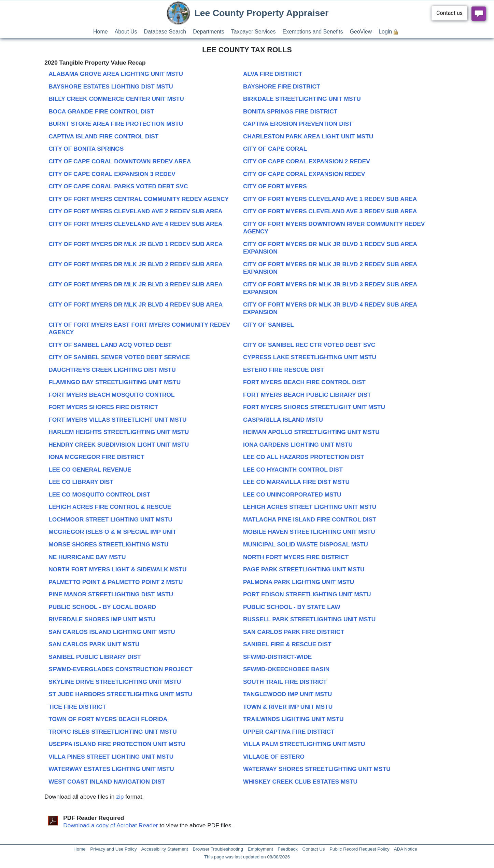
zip (120, 797)
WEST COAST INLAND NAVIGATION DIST (107, 782)
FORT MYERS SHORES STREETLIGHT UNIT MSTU (314, 407)
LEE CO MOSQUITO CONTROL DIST (99, 494)
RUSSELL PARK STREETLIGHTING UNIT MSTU (309, 619)
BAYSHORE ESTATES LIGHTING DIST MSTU (111, 86)
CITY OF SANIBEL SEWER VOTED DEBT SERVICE (119, 357)
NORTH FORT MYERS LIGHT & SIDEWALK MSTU (117, 569)
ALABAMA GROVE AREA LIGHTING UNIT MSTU (116, 74)
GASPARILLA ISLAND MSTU (283, 420)
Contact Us (314, 849)
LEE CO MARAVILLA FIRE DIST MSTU (296, 482)
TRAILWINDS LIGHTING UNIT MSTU (293, 719)
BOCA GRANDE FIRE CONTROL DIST (101, 111)
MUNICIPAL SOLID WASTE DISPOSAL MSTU (306, 544)
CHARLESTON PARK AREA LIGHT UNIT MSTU (308, 136)
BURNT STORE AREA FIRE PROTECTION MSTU (116, 124)
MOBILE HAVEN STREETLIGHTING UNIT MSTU (309, 532)
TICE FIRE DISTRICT (77, 707)
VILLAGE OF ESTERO (274, 757)
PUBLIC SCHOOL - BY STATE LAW (292, 607)
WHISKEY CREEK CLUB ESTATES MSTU (300, 782)
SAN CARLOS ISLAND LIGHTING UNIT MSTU (112, 632)
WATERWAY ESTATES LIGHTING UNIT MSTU (111, 769)
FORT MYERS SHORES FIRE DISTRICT (103, 407)
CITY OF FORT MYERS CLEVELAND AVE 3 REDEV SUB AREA (330, 211)
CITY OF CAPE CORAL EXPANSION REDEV (304, 174)
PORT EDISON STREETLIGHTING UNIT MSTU (307, 594)
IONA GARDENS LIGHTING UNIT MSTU (298, 445)
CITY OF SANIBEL (269, 325)
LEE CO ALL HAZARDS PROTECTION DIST (304, 457)
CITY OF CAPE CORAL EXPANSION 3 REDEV (112, 174)
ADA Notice (406, 849)
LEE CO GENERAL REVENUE (90, 470)
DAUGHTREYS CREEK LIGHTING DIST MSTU (112, 370)
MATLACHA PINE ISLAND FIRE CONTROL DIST (310, 519)
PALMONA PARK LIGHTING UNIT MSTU (299, 582)
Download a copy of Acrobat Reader (110, 825)
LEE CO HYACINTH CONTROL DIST (293, 470)
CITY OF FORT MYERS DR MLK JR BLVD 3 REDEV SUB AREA (136, 284)
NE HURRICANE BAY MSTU (87, 557)
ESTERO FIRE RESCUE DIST (284, 370)
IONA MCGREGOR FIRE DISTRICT (96, 457)
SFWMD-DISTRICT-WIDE (277, 657)
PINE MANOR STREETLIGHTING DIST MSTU (111, 594)
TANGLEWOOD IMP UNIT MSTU (287, 694)
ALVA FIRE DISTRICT (273, 74)
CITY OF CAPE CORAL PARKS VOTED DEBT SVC (118, 186)
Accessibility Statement (165, 849)
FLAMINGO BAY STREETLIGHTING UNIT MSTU (115, 382)
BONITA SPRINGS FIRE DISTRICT (290, 111)
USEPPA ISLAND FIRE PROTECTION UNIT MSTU (117, 744)
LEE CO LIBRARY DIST (81, 482)
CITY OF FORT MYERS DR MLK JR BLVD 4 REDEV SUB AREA (136, 304)
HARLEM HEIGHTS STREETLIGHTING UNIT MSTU (119, 432)
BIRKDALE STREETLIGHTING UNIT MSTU (302, 99)
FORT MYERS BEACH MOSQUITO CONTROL (111, 395)
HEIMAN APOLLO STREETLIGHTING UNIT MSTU (311, 432)
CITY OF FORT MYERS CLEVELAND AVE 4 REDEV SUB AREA (135, 224)
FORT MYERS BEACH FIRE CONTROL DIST (304, 382)
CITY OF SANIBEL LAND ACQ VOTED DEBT (110, 345)
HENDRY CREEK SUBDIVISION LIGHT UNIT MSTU (119, 445)
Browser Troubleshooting (218, 849)
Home (101, 32)
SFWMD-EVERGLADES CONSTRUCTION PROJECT (121, 669)
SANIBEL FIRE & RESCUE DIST (287, 644)
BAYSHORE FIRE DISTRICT (282, 86)
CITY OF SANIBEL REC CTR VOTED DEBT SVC (309, 345)
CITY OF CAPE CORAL (275, 149)
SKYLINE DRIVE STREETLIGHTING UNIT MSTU (115, 682)
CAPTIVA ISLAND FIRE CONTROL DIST (103, 136)
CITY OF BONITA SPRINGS (86, 149)
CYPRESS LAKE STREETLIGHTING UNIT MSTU (310, 357)
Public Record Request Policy (359, 849)
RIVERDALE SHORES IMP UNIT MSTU (102, 619)
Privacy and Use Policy (113, 849)
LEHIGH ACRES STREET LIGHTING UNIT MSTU (310, 507)
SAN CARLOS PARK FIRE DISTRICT (294, 632)
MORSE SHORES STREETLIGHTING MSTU (108, 544)
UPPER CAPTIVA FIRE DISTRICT (289, 732)
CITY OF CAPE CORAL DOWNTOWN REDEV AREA (120, 161)
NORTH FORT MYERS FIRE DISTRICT (296, 557)
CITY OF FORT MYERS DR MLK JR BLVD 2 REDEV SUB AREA (136, 264)
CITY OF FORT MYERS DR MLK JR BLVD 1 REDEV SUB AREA (136, 244)
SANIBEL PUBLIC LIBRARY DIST (95, 657)
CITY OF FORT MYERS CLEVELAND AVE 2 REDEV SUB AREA (135, 211)
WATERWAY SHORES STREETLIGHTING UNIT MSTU (317, 769)
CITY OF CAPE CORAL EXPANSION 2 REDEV (307, 161)
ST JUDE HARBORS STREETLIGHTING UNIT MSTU (120, 694)
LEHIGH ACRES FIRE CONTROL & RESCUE (110, 507)
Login (385, 32)
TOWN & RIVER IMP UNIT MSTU (288, 707)
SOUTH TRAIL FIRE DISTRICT (285, 682)
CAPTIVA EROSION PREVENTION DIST (298, 124)
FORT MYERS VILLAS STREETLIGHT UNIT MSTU (117, 420)
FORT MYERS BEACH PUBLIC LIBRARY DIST (307, 395)
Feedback (288, 849)
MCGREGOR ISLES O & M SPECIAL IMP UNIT (112, 532)
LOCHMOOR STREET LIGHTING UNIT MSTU (110, 519)
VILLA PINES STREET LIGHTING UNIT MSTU (111, 757)
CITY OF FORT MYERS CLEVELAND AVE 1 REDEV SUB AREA (330, 199)
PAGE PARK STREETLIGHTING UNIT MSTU (304, 569)
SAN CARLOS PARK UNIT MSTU (94, 644)
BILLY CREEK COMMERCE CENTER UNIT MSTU (116, 99)
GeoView (361, 32)
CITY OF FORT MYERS (275, 186)
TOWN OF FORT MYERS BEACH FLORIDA (108, 719)
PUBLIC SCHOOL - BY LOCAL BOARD (102, 607)
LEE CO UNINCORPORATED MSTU (292, 494)
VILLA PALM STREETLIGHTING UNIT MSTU (304, 744)
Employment (260, 849)
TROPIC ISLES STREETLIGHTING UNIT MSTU (112, 732)
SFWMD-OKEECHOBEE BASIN (286, 669)
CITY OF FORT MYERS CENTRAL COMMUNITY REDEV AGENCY (139, 199)
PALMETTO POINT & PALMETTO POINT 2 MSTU (116, 582)
